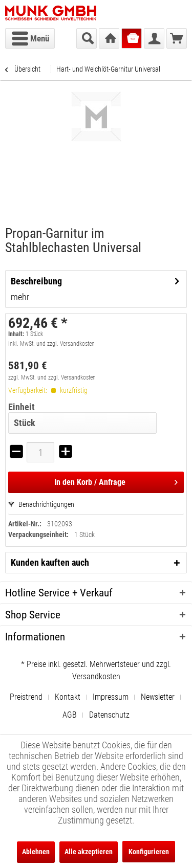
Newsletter (158, 697)
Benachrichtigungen (41, 504)
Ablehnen (36, 852)
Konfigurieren (149, 852)
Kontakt (68, 697)
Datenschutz (109, 715)
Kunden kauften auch (50, 562)
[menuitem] (30, 38)
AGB (70, 715)
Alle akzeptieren (89, 852)
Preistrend (26, 697)
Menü (30, 37)
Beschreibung (36, 281)
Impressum (111, 697)
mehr (20, 297)
